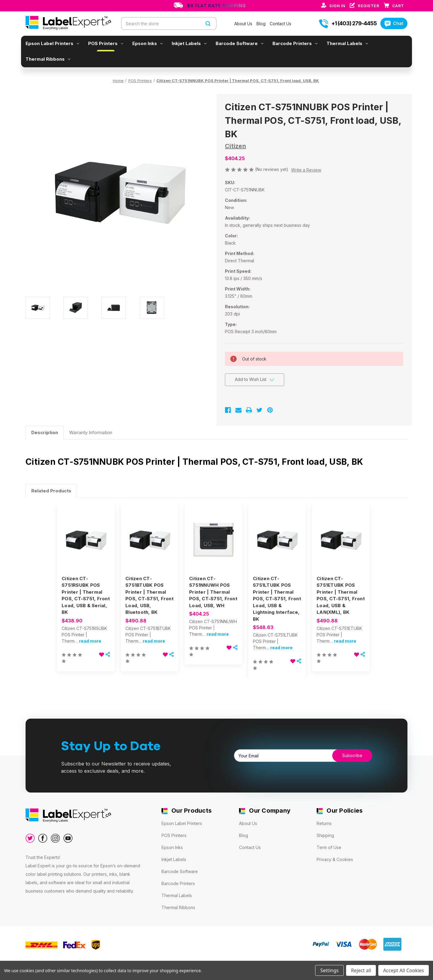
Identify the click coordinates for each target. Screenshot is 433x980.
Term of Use (329, 847)
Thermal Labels (347, 43)
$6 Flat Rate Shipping (216, 6)
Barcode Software (240, 43)
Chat (394, 23)
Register (369, 6)
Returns (324, 823)
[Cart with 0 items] (398, 6)
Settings (329, 970)
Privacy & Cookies (335, 859)
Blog (262, 24)
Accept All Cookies (404, 970)
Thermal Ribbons (48, 59)
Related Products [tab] (51, 491)
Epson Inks (147, 43)
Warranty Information (91, 432)
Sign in (338, 6)
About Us (244, 24)
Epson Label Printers (52, 43)
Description (45, 432)
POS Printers (106, 43)
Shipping (325, 835)
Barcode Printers (295, 43)
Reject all (361, 970)
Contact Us (281, 24)
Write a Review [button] (306, 170)
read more (90, 641)
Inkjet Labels (189, 43)
